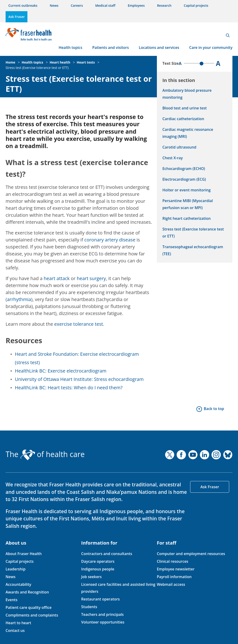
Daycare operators (98, 561)
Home (10, 62)
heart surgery (91, 278)
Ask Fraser (17, 17)
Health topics (70, 47)
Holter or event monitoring (187, 190)
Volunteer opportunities (103, 622)
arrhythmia (19, 299)
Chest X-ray (173, 158)
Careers (77, 5)
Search (228, 35)
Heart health (60, 62)
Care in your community (211, 47)
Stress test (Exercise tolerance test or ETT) (37, 68)
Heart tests (86, 62)
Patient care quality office (29, 607)
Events (12, 600)
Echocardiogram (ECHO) (184, 169)
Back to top (214, 409)
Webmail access (171, 584)
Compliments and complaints (32, 615)
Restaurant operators (100, 599)
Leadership (16, 569)
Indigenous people (98, 569)
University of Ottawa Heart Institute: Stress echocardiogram (79, 379)
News (54, 5)
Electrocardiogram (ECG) (184, 179)
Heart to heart (18, 623)
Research (164, 5)
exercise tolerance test (79, 324)
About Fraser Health (24, 554)
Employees (136, 5)
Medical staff (105, 5)
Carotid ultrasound (179, 147)
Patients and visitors (111, 47)
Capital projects (196, 5)
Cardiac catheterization (183, 119)
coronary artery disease (110, 240)
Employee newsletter (176, 569)
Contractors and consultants (107, 554)
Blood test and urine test (185, 108)
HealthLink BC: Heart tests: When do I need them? (69, 388)
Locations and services (159, 47)
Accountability (18, 584)
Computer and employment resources (191, 554)
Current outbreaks (23, 5)
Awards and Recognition (27, 592)
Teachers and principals (102, 614)
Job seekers (91, 577)
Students (89, 607)
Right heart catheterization (187, 218)
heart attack (57, 278)
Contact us (15, 630)
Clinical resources (173, 561)
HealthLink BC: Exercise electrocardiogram (61, 371)
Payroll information (174, 577)
